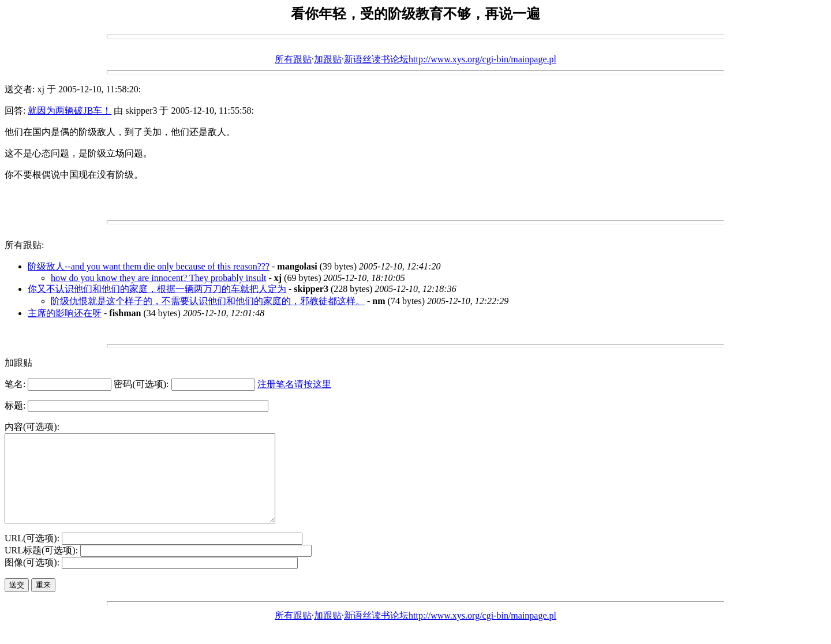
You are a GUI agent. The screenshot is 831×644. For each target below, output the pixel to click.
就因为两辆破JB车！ (70, 111)
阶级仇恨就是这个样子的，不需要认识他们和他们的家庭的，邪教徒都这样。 (208, 301)
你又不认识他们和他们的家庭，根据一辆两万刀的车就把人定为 (157, 289)
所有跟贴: (24, 245)
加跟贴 (328, 59)
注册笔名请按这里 (294, 384)
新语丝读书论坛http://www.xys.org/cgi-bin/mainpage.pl (450, 59)
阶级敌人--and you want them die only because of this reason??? (149, 266)
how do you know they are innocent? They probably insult (158, 278)
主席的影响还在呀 (65, 313)
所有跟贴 (293, 59)
